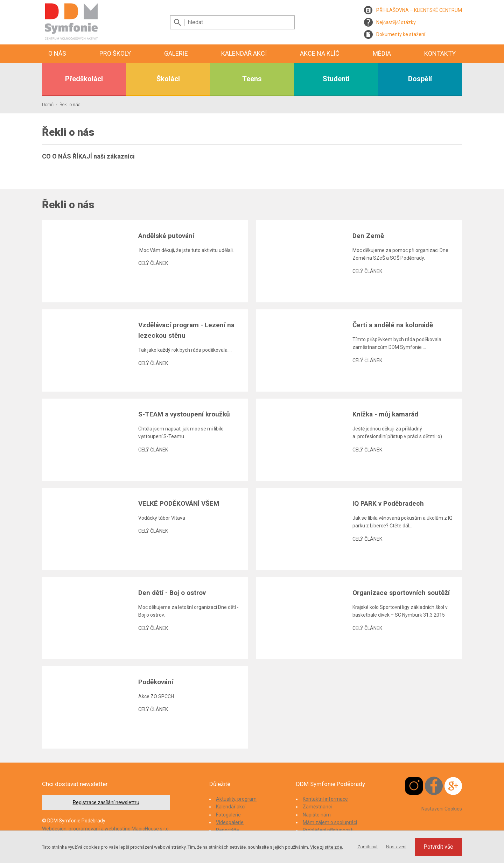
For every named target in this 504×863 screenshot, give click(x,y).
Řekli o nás (70, 104)
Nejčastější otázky (396, 22)
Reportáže (227, 830)
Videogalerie (230, 822)
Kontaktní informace (325, 799)
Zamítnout (367, 847)
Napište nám (317, 815)
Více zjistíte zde (326, 847)
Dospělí (420, 79)
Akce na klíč (320, 53)
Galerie (176, 53)
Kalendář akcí (244, 53)
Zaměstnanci (317, 807)
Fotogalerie (228, 815)
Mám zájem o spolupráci (330, 822)
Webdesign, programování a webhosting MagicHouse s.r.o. (106, 829)
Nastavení (396, 847)
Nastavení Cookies (442, 809)
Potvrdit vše (438, 847)
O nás (57, 53)
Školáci (168, 79)
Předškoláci (84, 79)
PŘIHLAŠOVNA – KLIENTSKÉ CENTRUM (419, 10)
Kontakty (440, 53)
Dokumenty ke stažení (401, 34)
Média (382, 53)
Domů (48, 104)
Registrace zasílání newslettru (106, 802)
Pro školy (115, 53)
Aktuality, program (236, 799)
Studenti (336, 79)
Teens (252, 79)
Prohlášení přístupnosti (328, 830)
